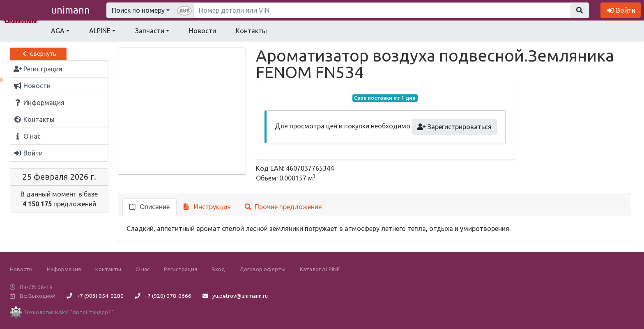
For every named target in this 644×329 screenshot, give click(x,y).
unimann (70, 10)
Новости (202, 31)
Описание (149, 207)
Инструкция (207, 207)
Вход (218, 269)
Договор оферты (262, 269)
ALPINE (100, 31)
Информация (64, 269)
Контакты (251, 31)
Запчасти (150, 31)
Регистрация (181, 269)
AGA (58, 31)
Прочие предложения (284, 207)
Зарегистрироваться (454, 127)
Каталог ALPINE (320, 269)
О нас (143, 269)
